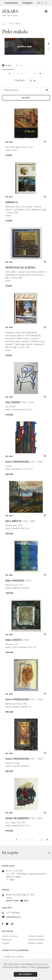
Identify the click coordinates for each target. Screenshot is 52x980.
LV (38, 3)
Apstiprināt (25, 974)
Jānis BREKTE (20, 521)
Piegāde (6, 943)
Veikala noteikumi (36, 936)
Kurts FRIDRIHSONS (24, 462)
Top (19, 65)
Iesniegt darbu (11, 3)
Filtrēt (26, 98)
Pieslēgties (28, 3)
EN (42, 3)
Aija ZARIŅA (20, 402)
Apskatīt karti (12, 901)
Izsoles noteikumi (10, 936)
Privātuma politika (36, 940)
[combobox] (32, 81)
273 (35, 74)
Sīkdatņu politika (36, 943)
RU (46, 3)
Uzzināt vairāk (43, 967)
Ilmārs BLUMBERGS (24, 818)
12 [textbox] (31, 81)
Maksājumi (7, 940)
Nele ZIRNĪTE (17, 640)
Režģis (7, 65)
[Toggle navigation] (46, 12)
